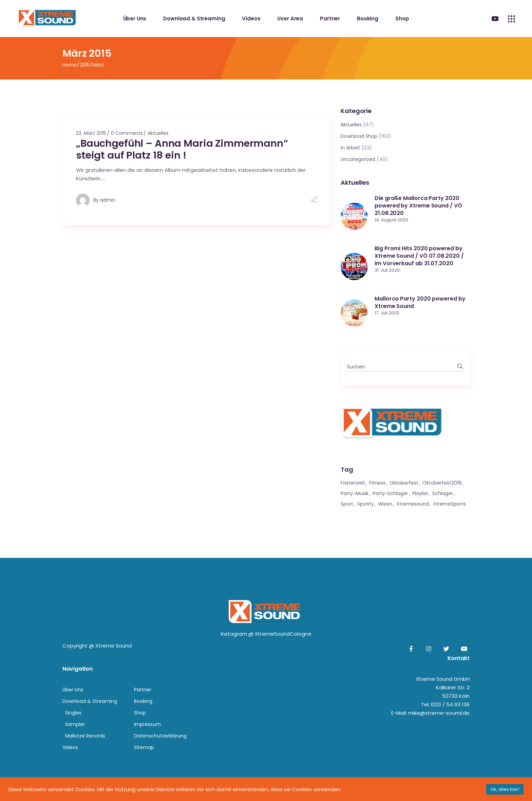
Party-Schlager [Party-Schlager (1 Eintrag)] (390, 493)
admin (108, 200)
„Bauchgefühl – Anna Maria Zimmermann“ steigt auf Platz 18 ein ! (182, 149)
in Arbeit (350, 148)
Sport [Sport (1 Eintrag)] (347, 504)
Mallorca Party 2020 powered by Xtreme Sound (420, 302)
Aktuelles (158, 133)
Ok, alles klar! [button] (505, 789)
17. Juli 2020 (387, 313)
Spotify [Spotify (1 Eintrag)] (366, 504)
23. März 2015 (91, 133)
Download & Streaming (90, 701)
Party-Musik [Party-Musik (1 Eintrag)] (355, 493)
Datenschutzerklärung (160, 736)
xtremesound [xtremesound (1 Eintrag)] (413, 504)
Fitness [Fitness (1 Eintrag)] (377, 483)
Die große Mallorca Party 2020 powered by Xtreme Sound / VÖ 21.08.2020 (418, 206)
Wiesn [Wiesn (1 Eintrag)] (385, 504)
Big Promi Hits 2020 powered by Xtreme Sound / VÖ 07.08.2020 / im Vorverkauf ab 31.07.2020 (419, 256)
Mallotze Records (85, 736)
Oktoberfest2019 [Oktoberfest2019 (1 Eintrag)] (442, 483)
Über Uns (73, 690)
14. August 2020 (391, 220)
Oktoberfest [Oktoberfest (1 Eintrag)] (404, 483)
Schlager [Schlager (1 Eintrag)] (443, 493)
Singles (73, 713)
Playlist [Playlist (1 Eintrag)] (420, 493)
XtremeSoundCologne (283, 634)
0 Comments (127, 133)
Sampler (75, 724)
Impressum (147, 724)
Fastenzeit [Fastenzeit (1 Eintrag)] (353, 483)
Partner (143, 690)
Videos (70, 747)
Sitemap (144, 747)
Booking (143, 701)
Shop (140, 713)
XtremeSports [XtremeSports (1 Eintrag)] (449, 504)
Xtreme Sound (113, 646)
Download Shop (359, 136)
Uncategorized (358, 159)
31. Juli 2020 (387, 270)
